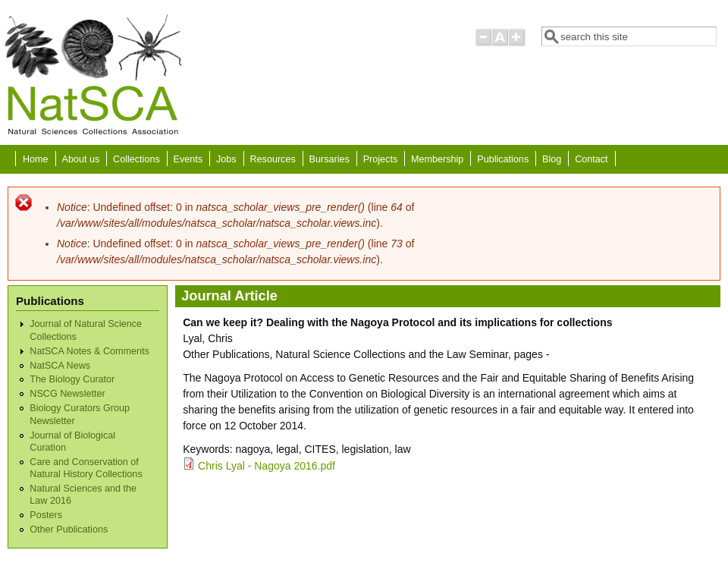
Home (36, 159)
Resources (273, 159)
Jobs (226, 159)
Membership (437, 159)
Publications (503, 159)
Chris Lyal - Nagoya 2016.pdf (267, 466)
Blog (552, 159)
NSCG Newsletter (67, 394)
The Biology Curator (72, 379)
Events (188, 159)
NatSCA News (60, 366)
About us (80, 159)
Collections (136, 159)
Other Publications (69, 530)
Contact (591, 159)
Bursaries (329, 159)
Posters (46, 515)
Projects (381, 159)
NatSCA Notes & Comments (89, 351)
